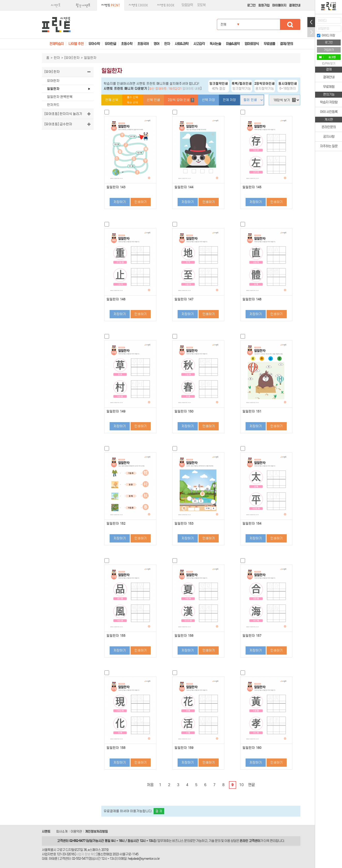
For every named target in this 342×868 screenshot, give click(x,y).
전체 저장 (229, 100)
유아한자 (53, 81)
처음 (150, 785)
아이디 (322, 21)
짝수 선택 (132, 103)
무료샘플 (269, 44)
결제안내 (295, 5)
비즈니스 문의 (181, 841)
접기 (311, 32)
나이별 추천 (76, 44)
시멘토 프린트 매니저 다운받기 (125, 88)
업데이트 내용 (191, 89)
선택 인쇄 (153, 100)
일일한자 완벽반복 (60, 97)
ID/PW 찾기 (329, 64)
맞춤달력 (187, 5)
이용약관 (76, 831)
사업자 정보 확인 (86, 854)
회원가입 (264, 5)
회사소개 (62, 831)
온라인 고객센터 (250, 841)
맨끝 (252, 785)
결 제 (159, 811)
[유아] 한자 (72, 58)
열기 (311, 22)
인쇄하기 (141, 202)
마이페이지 (279, 5)
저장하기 (120, 202)
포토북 (201, 5)
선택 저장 (208, 100)
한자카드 (53, 105)
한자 (57, 58)
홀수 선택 (132, 97)
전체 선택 (112, 100)
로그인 (251, 5)
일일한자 (53, 89)
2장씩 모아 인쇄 (181, 100)
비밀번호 (324, 29)
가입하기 (329, 50)
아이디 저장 (326, 35)
